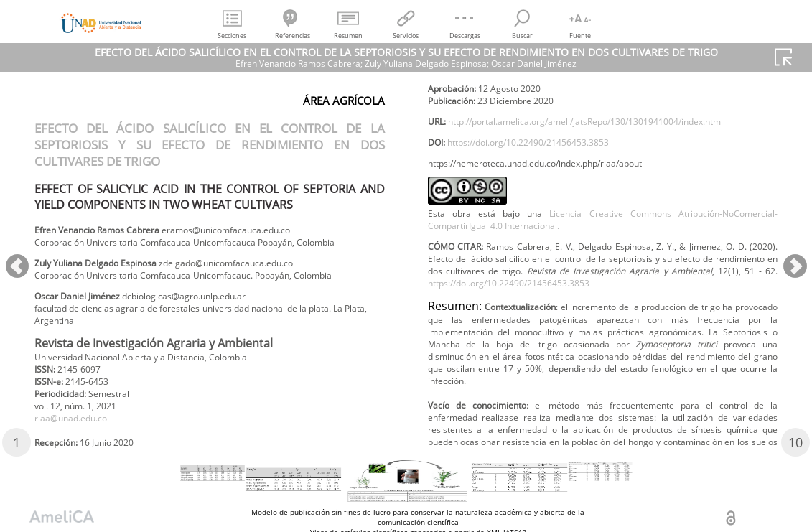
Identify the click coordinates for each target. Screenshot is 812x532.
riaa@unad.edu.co (472, 103)
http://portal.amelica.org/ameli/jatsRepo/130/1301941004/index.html (593, 195)
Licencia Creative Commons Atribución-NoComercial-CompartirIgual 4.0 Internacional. (603, 301)
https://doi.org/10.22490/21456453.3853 (547, 219)
